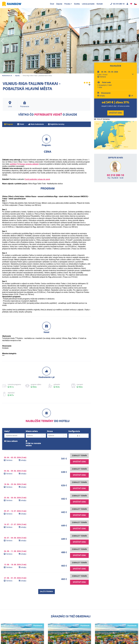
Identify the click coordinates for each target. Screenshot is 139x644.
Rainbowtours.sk (7, 76)
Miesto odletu (32, 431)
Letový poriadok (88, 4)
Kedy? (7, 431)
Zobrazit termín (79, 456)
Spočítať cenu (79, 462)
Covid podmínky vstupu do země (37, 179)
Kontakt (100, 4)
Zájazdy (59, 4)
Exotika (77, 4)
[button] (67, 70)
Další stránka (47, 591)
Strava (50, 431)
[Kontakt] (127, 4)
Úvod (52, 4)
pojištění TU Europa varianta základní (24, 164)
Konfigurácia (74, 431)
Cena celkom (12, 441)
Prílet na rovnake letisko (33, 444)
